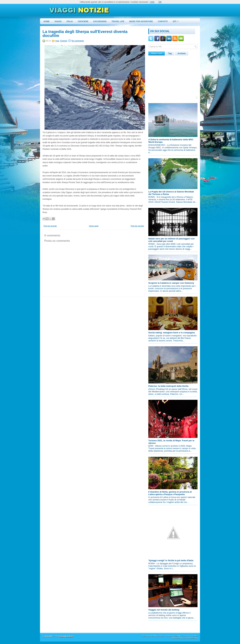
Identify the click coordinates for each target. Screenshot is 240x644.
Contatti (163, 21)
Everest (64, 41)
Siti (177, 20)
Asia (57, 41)
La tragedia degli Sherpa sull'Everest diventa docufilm (85, 34)
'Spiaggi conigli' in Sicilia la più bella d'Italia (171, 560)
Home (46, 21)
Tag (170, 53)
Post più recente (50, 226)
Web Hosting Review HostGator (185, 638)
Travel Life (118, 21)
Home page (94, 226)
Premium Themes (190, 636)
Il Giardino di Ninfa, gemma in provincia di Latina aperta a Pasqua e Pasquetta (170, 493)
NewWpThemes (157, 636)
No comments (78, 41)
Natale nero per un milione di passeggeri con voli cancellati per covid (171, 240)
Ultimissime (157, 53)
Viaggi (58, 21)
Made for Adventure (141, 21)
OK (160, 2)
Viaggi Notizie (67, 636)
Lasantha (178, 636)
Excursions (100, 21)
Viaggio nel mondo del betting (164, 610)
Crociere (83, 21)
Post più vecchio (137, 226)
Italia (70, 21)
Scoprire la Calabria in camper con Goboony (171, 283)
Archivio (182, 53)
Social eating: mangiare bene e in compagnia (171, 333)
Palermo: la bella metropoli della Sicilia (168, 386)
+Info (152, 2)
